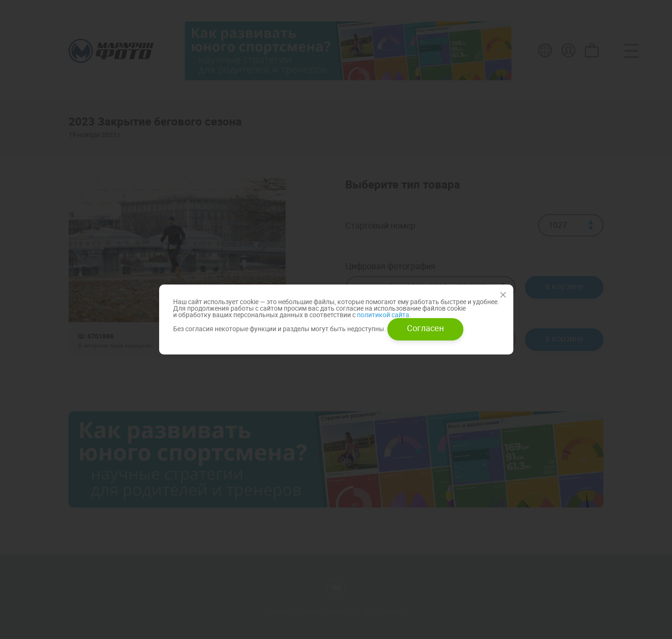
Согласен (425, 328)
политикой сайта (382, 315)
